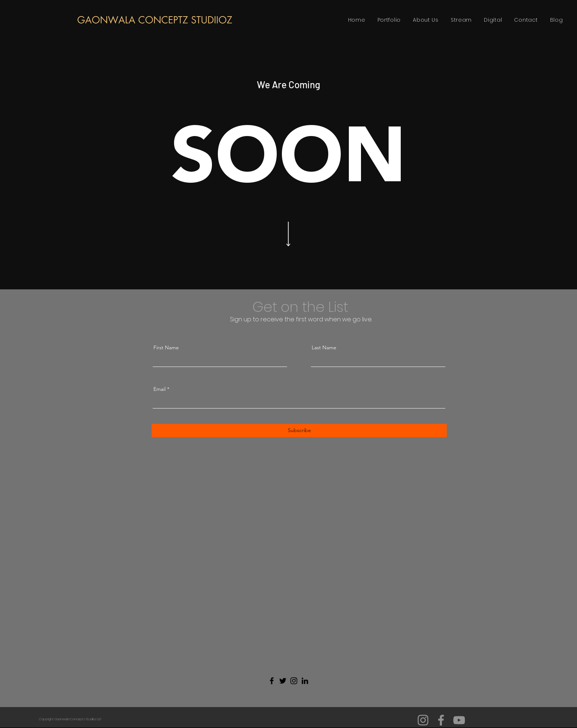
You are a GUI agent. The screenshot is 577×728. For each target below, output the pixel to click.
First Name (166, 347)
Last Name (324, 347)
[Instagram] (294, 681)
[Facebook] (272, 681)
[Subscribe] (299, 431)
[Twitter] (283, 681)
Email (160, 389)
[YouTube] (459, 720)
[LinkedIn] (305, 681)
